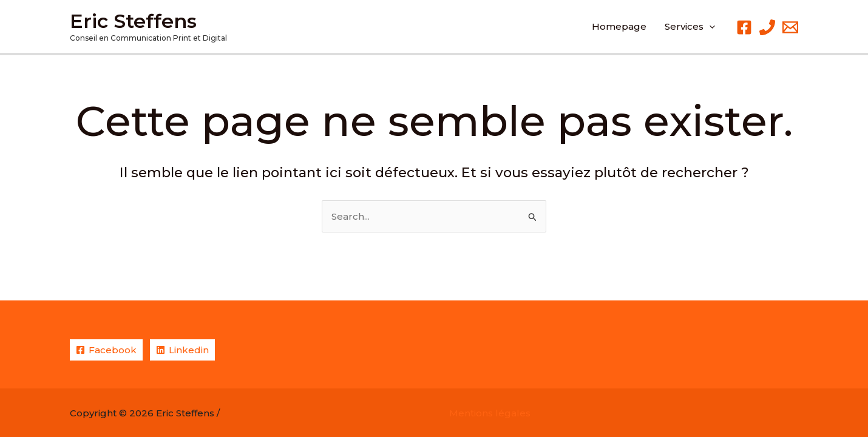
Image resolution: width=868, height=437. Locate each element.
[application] (709, 27)
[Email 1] (790, 27)
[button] (690, 27)
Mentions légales (490, 413)
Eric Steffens (133, 21)
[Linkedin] (182, 350)
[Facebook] (744, 27)
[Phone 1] (767, 27)
